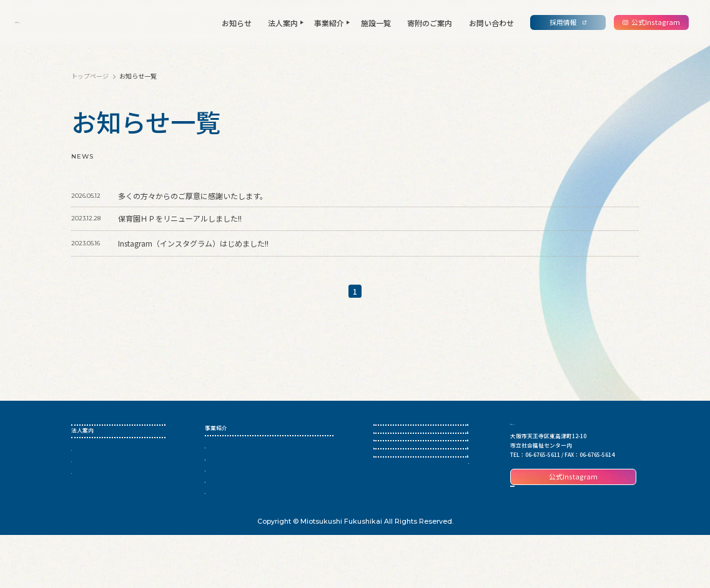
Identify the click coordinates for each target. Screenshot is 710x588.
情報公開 (82, 502)
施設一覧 (376, 23)
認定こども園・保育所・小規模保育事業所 (258, 491)
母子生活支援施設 (227, 480)
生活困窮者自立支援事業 (236, 457)
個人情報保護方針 (446, 545)
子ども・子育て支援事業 (236, 502)
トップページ (91, 76)
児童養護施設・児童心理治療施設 (247, 468)
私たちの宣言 (88, 491)
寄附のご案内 (430, 23)
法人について (88, 480)
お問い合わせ (491, 23)
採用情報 (385, 498)
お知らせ (237, 23)
